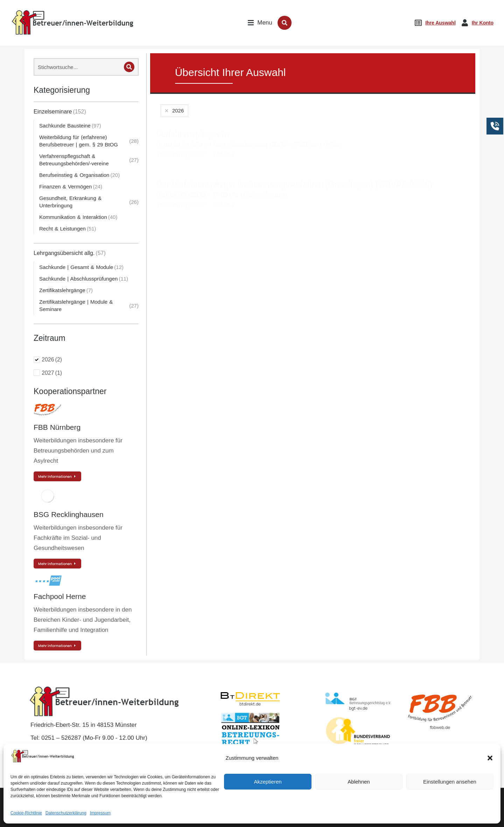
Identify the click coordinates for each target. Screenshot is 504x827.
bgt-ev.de (358, 708)
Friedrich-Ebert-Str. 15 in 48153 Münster (83, 725)
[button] (490, 806)
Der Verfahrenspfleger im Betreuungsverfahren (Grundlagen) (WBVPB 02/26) (294, 185)
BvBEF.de (358, 752)
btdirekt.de (250, 704)
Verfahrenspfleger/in (192, 134)
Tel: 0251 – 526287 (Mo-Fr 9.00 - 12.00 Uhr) (89, 738)
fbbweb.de (440, 727)
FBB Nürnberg (57, 427)
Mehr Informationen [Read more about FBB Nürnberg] (57, 476)
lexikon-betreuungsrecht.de (250, 751)
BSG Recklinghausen (69, 514)
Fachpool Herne (60, 596)
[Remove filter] (174, 111)
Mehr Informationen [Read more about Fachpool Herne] (57, 646)
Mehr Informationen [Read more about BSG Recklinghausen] (57, 564)
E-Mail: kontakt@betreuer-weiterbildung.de (90, 751)
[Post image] (48, 410)
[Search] (129, 67)
